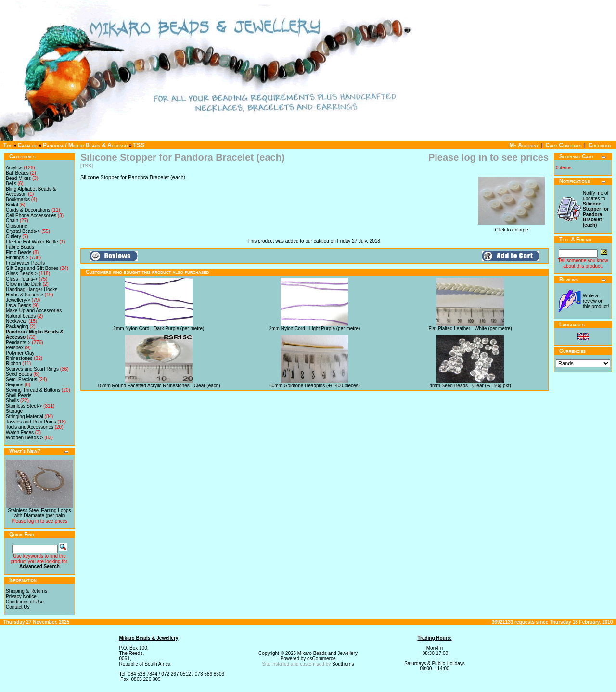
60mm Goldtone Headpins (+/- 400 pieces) (314, 386)
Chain (12, 221)
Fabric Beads (20, 247)
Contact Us (18, 607)
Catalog (28, 145)
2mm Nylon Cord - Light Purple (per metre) (315, 328)
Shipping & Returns (26, 591)
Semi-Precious (21, 379)
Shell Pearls (19, 395)
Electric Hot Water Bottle (32, 242)
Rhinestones (19, 358)
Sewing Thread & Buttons (33, 390)
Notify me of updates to (596, 209)
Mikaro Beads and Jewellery (327, 653)
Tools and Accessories (30, 427)
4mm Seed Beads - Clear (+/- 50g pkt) (470, 386)
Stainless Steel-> (24, 406)
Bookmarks (18, 199)
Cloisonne (16, 226)
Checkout (600, 145)
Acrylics (14, 168)
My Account (524, 145)
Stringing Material (25, 416)
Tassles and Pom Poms (31, 422)
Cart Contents (563, 145)
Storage (14, 411)
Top (8, 145)
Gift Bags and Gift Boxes (32, 268)
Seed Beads (19, 374)
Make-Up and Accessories (34, 311)
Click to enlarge (512, 228)
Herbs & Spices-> (25, 295)
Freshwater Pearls (25, 263)
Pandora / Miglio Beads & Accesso (85, 145)
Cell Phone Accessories (31, 215)
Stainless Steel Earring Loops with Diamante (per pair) (39, 513)
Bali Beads (17, 173)
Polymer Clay (20, 353)
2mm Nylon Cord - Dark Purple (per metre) (159, 328)
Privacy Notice (21, 596)
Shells (12, 401)
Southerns (343, 664)
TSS (139, 145)
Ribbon (13, 364)
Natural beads (21, 316)
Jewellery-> (18, 300)
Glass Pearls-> (22, 279)
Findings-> (17, 258)
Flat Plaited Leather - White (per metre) (470, 328)
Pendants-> (18, 342)
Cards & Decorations (28, 210)
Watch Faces (20, 432)
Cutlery (13, 237)
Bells (11, 184)
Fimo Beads (19, 252)
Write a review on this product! (596, 301)
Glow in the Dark (24, 284)
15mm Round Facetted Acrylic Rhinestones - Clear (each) (159, 386)
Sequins (14, 385)
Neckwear (16, 321)
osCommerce (321, 659)
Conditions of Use (25, 602)
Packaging (17, 327)
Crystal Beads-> (23, 231)
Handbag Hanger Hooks (32, 289)
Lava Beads (19, 305)
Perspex (15, 348)
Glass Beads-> (22, 274)
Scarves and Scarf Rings (32, 369)
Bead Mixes (18, 178)
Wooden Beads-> (24, 438)
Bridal (12, 205)
